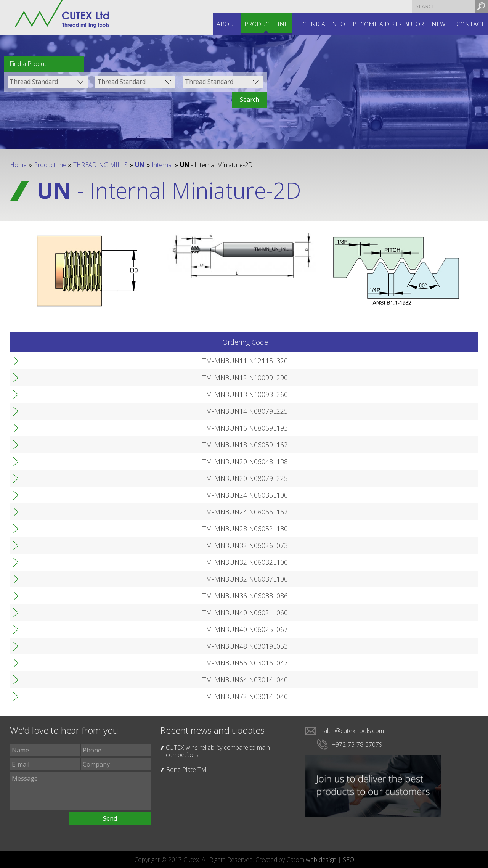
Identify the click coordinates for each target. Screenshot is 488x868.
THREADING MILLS (100, 165)
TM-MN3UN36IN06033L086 (66, 596)
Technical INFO (320, 24)
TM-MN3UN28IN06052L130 (66, 529)
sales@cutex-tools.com (352, 731)
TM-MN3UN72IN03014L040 (66, 696)
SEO (348, 860)
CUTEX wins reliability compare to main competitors (218, 751)
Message (80, 791)
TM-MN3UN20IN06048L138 (66, 461)
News (440, 24)
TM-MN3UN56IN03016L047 (66, 663)
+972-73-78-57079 (357, 744)
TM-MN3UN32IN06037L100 (66, 579)
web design (321, 860)
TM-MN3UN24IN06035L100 (66, 495)
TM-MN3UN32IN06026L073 (66, 545)
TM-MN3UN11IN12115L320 (66, 361)
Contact (470, 24)
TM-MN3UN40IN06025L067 (66, 629)
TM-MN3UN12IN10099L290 (66, 378)
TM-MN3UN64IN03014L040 (66, 680)
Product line (266, 24)
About (227, 24)
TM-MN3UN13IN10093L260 (66, 394)
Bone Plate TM (186, 770)
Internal (162, 165)
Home (18, 165)
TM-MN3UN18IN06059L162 (66, 445)
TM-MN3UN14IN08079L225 (66, 411)
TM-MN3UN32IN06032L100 (66, 562)
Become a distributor (388, 24)
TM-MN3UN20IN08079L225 (66, 478)
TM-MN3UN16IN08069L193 (66, 428)
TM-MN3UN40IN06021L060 (66, 612)
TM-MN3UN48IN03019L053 (66, 646)
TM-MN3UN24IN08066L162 (66, 512)
